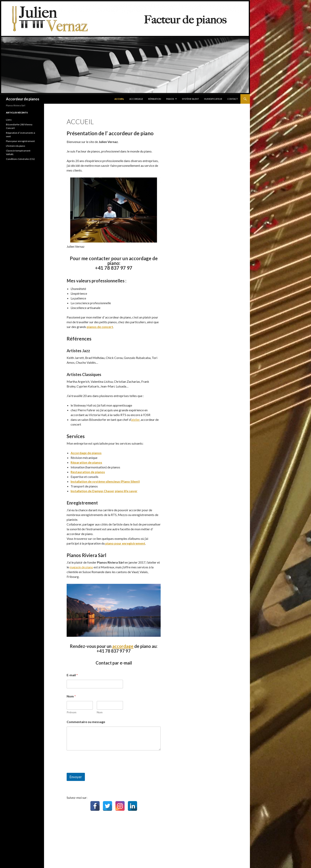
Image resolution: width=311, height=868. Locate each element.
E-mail (72, 675)
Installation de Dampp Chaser (92, 491)
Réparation (155, 99)
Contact (233, 99)
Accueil (119, 99)
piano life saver (126, 491)
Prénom (72, 712)
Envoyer (76, 777)
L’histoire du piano (15, 146)
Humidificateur (213, 99)
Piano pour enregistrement (20, 141)
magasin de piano (81, 567)
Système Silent (190, 99)
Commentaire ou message (86, 722)
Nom (100, 712)
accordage (123, 646)
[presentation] (97, 770)
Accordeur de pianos (23, 99)
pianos (170, 99)
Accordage (136, 99)
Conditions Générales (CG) (20, 159)
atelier (135, 420)
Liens (9, 120)
